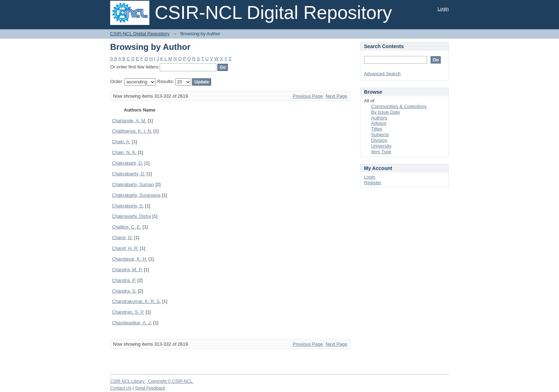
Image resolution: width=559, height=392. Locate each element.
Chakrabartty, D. (129, 174)
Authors (379, 118)
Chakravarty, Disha (132, 216)
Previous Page (308, 96)
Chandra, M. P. (127, 270)
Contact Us (121, 388)
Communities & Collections (399, 106)
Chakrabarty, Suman (133, 184)
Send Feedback (150, 388)
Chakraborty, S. (128, 206)
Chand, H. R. (125, 248)
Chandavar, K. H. (130, 259)
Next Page (336, 96)
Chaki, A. (121, 142)
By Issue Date (386, 112)
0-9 (114, 59)
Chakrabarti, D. (127, 163)
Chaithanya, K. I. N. (132, 131)
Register (373, 183)
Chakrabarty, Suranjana (136, 195)
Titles (377, 129)
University (381, 146)
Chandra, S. (124, 291)
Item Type (381, 152)
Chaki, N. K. (124, 152)
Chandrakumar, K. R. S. (136, 301)
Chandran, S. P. (128, 312)
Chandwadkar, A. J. (132, 323)
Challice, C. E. (127, 227)
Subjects (380, 135)
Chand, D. (122, 238)
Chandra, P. (124, 280)
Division (379, 140)
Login (443, 9)
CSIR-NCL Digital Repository (140, 34)
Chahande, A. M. (129, 121)
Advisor (379, 123)
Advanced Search (382, 74)
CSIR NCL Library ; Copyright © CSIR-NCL (152, 381)
